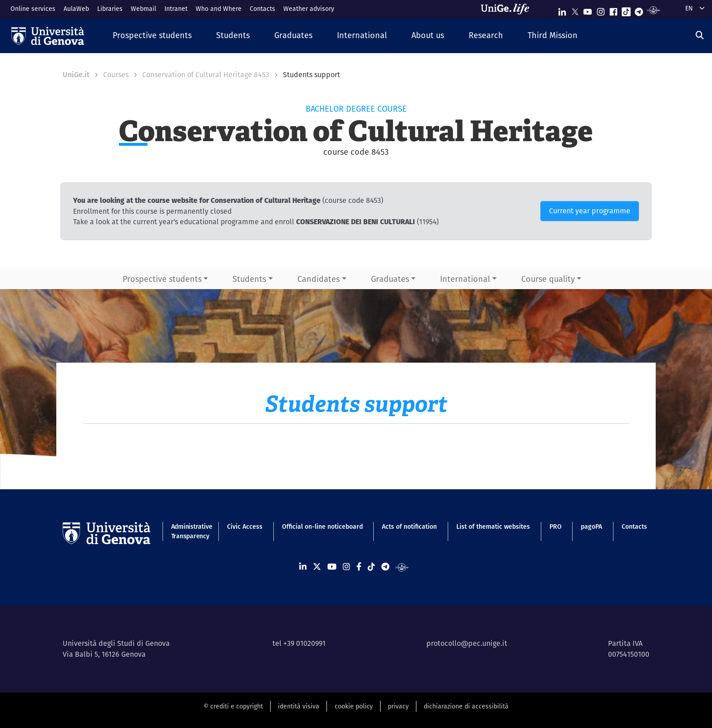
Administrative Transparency (190, 531)
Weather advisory (309, 9)
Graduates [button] (390, 279)
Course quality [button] (548, 279)
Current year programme (590, 211)
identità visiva (299, 706)
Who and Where (219, 9)
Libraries (110, 9)
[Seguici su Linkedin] (562, 10)
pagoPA (591, 526)
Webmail (143, 9)
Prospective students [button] (162, 279)
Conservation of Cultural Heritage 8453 (206, 75)
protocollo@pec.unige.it (467, 643)
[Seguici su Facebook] (613, 10)
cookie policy (354, 706)
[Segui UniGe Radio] (654, 10)
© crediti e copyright (233, 706)
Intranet (176, 9)
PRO (556, 526)
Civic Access (245, 526)
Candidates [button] (319, 279)
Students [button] (249, 279)
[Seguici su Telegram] (639, 10)
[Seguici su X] (575, 10)
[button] (152, 36)
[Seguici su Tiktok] (626, 10)
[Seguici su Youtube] (588, 10)
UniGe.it (76, 75)
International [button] (465, 279)
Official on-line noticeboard (322, 526)
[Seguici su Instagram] (601, 10)
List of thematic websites (493, 526)
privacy (398, 706)
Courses (116, 75)
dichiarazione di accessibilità (466, 706)
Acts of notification (409, 526)
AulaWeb (76, 9)
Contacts (262, 9)
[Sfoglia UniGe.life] (508, 9)
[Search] (700, 35)
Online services (33, 9)
